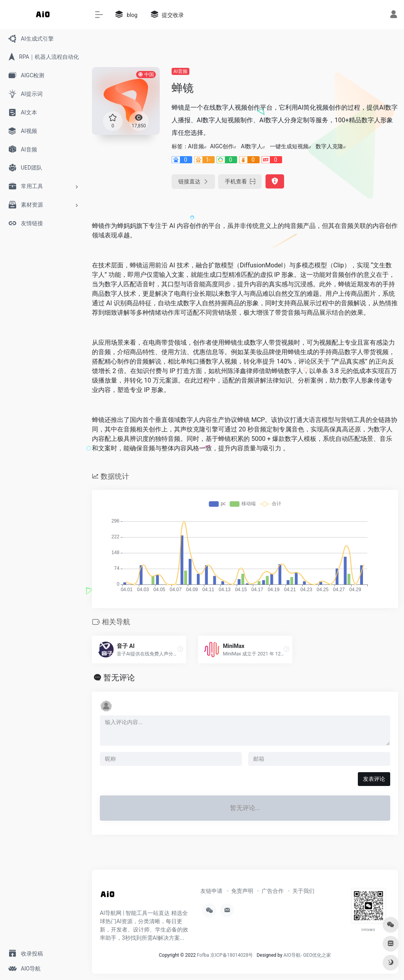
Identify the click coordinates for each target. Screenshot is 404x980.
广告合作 (273, 891)
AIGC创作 (222, 146)
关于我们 (303, 891)
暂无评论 (119, 678)
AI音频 (180, 71)
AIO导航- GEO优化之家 (308, 955)
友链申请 (211, 891)
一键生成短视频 (289, 146)
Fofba (203, 955)
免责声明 (242, 891)
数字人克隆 (329, 146)
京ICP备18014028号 (232, 955)
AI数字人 (252, 146)
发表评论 (374, 779)
